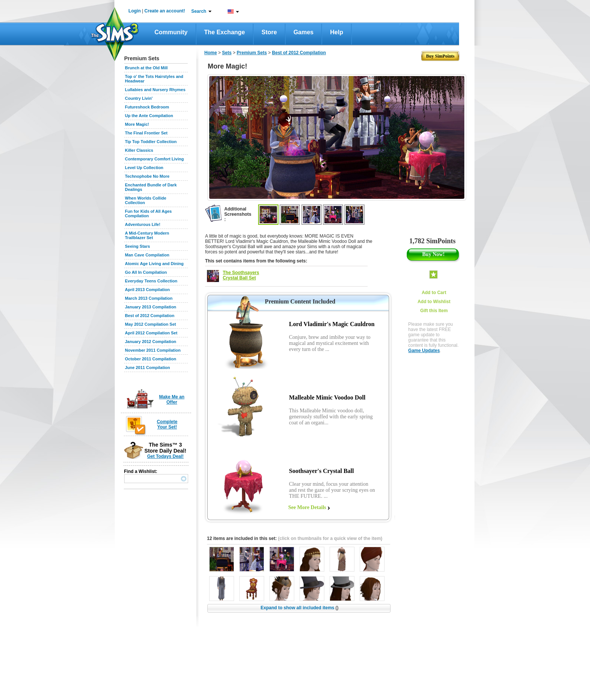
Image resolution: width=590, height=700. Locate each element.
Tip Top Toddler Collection (151, 142)
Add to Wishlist (434, 302)
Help (337, 32)
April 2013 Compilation (147, 290)
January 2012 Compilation (151, 342)
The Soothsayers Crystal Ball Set (241, 275)
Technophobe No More (147, 176)
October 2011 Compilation (151, 359)
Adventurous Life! (143, 224)
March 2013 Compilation (149, 298)
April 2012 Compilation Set (151, 333)
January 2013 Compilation (151, 307)
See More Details (307, 507)
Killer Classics (139, 150)
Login (135, 11)
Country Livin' (139, 98)
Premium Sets (252, 53)
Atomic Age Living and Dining (154, 264)
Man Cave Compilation (147, 255)
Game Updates (424, 351)
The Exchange (225, 32)
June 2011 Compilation (147, 368)
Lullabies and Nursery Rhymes (155, 90)
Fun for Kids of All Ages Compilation (148, 214)
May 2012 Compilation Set (151, 324)
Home (211, 53)
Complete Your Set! (167, 424)
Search (199, 11)
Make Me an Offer (172, 400)
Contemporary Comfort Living (154, 159)
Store (269, 32)
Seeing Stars (138, 246)
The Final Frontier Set (146, 133)
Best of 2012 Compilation (150, 316)
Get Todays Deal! (165, 456)
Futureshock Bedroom (147, 107)
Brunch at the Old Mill (146, 68)
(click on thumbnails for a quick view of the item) (330, 538)
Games (303, 32)
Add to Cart (434, 293)
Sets (227, 53)
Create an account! (165, 11)
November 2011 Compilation (153, 350)
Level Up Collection (144, 168)
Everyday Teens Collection (151, 281)
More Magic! (137, 124)
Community (171, 32)
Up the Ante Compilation (149, 116)
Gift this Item (434, 311)
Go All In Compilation (146, 272)
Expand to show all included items (299, 608)
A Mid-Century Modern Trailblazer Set (147, 235)
